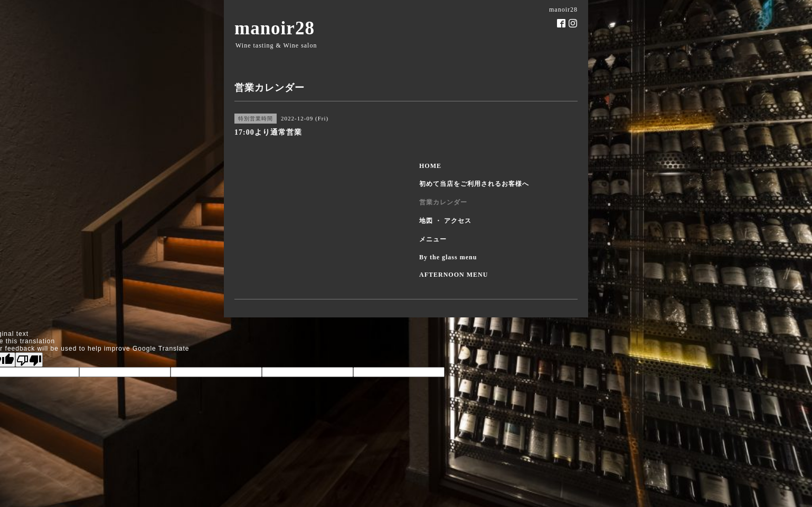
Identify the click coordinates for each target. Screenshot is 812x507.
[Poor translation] (29, 360)
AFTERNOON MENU (454, 275)
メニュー (433, 239)
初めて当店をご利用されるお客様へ (474, 184)
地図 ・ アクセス (445, 221)
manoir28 (275, 28)
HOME (430, 166)
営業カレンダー (443, 202)
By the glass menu (448, 257)
